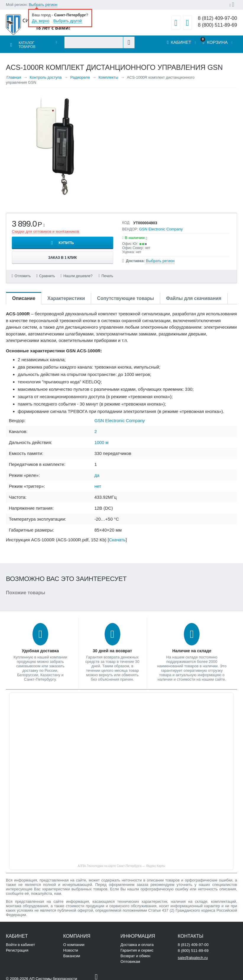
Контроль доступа (46, 74)
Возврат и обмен (136, 952)
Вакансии (72, 952)
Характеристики (66, 295)
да (97, 472)
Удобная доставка (40, 647)
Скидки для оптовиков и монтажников (46, 228)
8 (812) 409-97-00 (217, 18)
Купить (66, 239)
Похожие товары (26, 589)
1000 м (101, 439)
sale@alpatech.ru (193, 954)
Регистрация (17, 947)
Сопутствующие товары (125, 295)
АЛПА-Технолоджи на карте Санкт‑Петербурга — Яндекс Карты (122, 862)
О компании (74, 941)
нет (98, 483)
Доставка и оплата (137, 941)
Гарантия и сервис (137, 947)
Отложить (23, 272)
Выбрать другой (68, 21)
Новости (71, 947)
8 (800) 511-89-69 (217, 25)
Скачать (117, 536)
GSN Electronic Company (161, 226)
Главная (14, 74)
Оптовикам (131, 958)
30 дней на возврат (112, 647)
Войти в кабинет (20, 941)
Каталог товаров (26, 43)
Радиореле (80, 74)
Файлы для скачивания (194, 295)
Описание (24, 295)
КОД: (126, 219)
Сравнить (48, 272)
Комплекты (108, 74)
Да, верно (41, 21)
